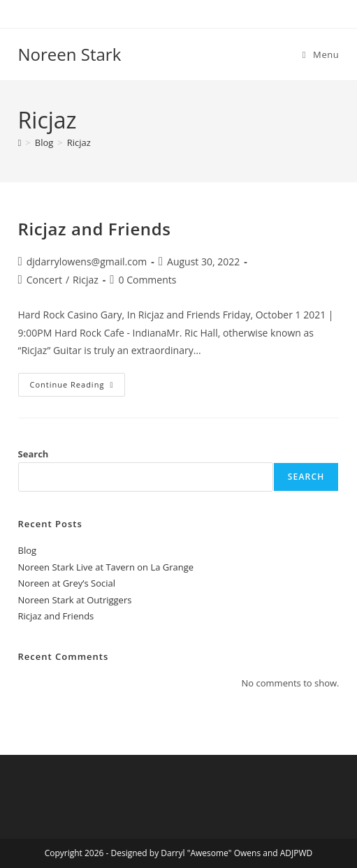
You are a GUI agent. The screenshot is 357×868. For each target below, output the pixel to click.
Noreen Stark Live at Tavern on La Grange (106, 567)
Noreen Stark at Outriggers (75, 600)
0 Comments (148, 280)
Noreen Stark (70, 54)
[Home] (20, 142)
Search (34, 454)
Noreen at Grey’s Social (67, 583)
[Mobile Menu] (321, 54)
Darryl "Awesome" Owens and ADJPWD (236, 853)
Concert (44, 280)
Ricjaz (79, 142)
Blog (28, 550)
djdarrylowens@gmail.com (87, 262)
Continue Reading (78, 381)
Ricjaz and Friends (95, 229)
